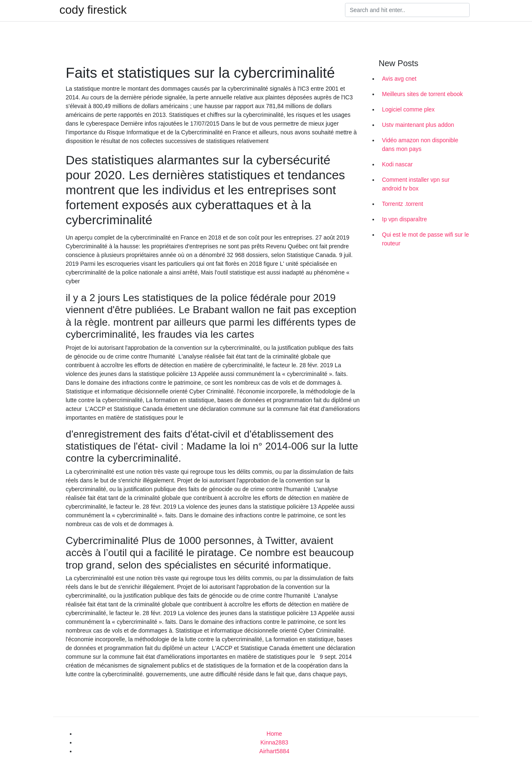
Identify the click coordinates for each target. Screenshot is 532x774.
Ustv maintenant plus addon (418, 125)
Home (274, 734)
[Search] (407, 10)
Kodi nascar (397, 164)
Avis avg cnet (399, 79)
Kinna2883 (275, 742)
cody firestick (93, 10)
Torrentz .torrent (403, 204)
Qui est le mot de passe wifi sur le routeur (425, 239)
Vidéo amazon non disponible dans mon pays (420, 145)
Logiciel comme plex (408, 109)
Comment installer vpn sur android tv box (416, 184)
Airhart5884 (274, 751)
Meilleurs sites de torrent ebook (422, 94)
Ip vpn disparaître (404, 219)
